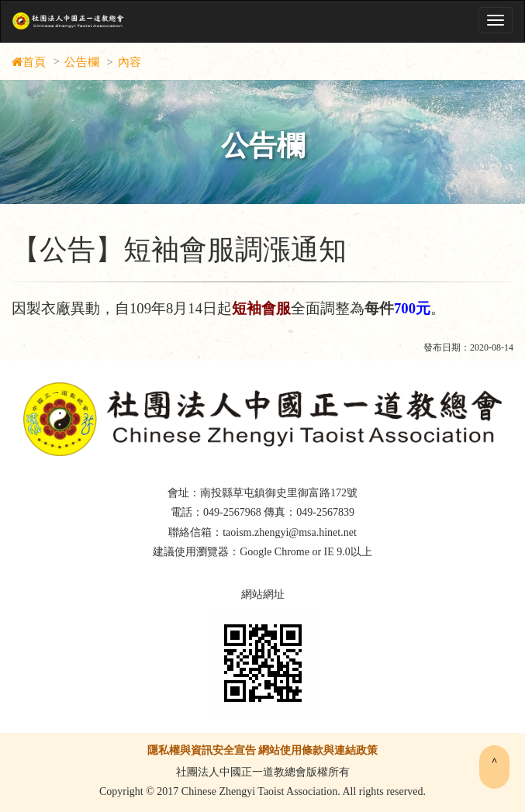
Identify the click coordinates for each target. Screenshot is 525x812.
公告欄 (82, 62)
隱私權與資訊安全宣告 (202, 750)
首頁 (34, 62)
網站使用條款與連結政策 (318, 750)
